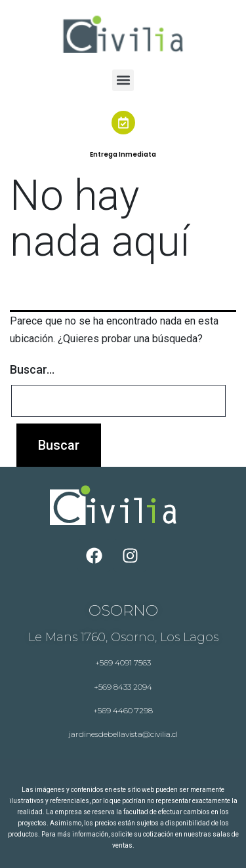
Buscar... (32, 369)
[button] (123, 80)
